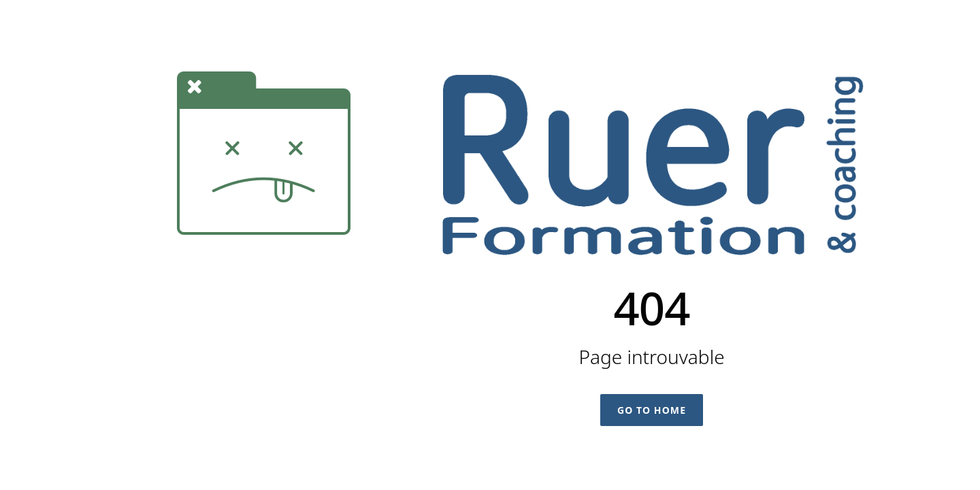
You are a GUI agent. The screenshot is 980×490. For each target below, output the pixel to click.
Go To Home (652, 410)
